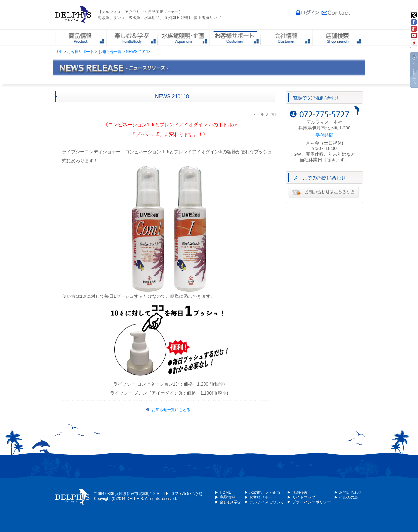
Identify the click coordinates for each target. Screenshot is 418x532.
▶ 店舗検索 (297, 492)
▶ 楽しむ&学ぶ (228, 502)
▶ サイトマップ (301, 497)
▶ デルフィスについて (264, 502)
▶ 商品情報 (225, 497)
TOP (59, 52)
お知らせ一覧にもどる (168, 410)
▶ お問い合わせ (348, 492)
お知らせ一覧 (110, 52)
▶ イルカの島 (346, 497)
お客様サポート (80, 52)
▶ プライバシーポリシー (309, 502)
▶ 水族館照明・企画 (262, 492)
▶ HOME (223, 492)
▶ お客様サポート (260, 497)
